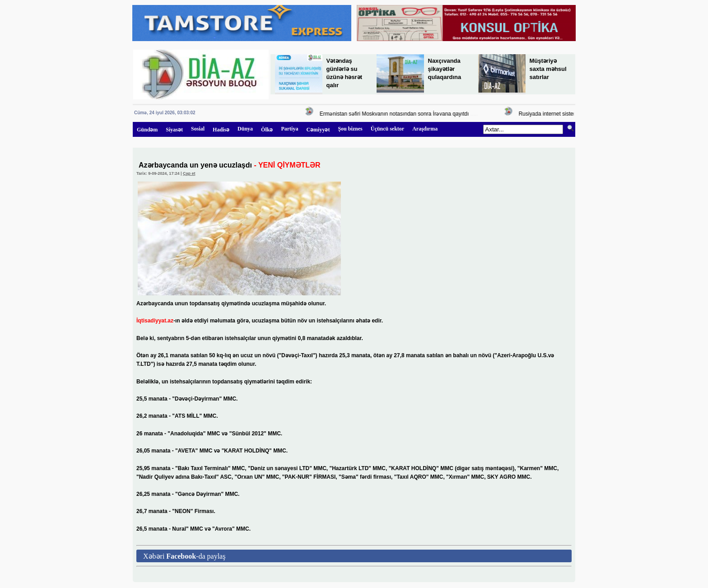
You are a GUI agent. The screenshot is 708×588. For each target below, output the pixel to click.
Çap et (189, 173)
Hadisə (221, 130)
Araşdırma (425, 129)
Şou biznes (350, 129)
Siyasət (174, 130)
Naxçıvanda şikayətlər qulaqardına (445, 69)
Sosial (198, 129)
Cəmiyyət (318, 130)
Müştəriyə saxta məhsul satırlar (548, 69)
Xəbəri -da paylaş (184, 556)
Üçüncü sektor (387, 129)
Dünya (245, 129)
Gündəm (147, 130)
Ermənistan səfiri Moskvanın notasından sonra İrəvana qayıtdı (395, 114)
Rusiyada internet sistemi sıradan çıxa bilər (571, 114)
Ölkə (267, 130)
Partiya (289, 129)
